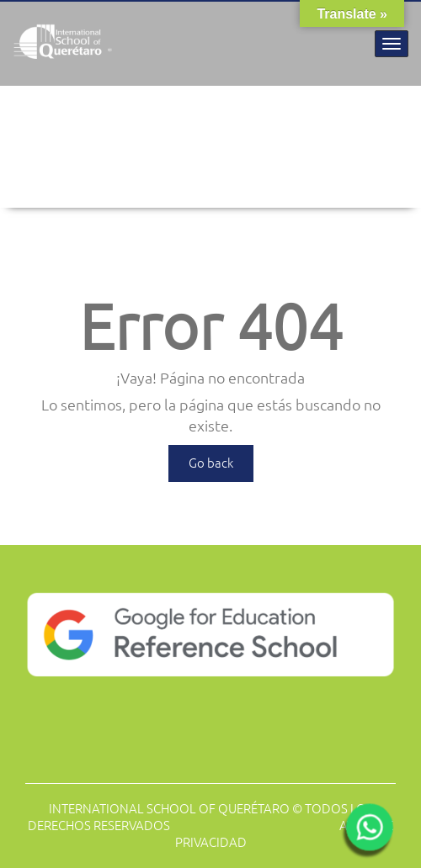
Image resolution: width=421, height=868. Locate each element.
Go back (211, 463)
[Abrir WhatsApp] (367, 833)
